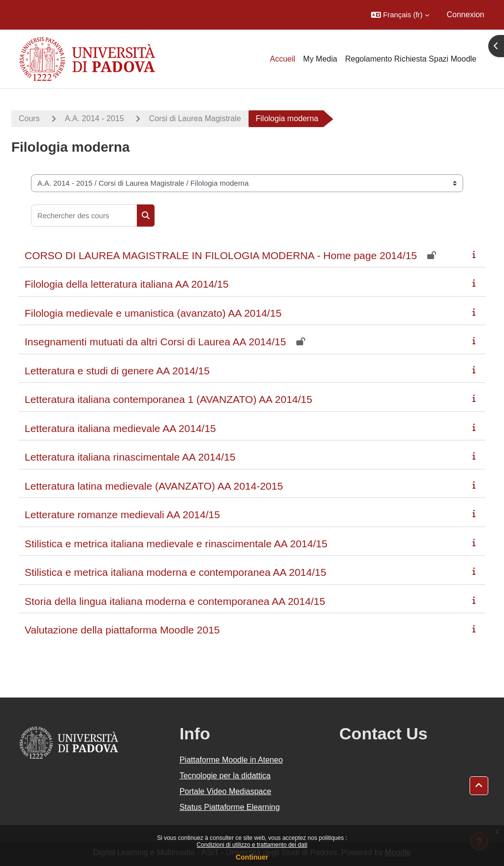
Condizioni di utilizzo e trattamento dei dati (252, 845)
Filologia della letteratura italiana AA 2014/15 (126, 284)
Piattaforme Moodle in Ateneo (231, 760)
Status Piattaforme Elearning (230, 807)
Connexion (466, 15)
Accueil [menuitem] (283, 59)
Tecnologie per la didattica (225, 776)
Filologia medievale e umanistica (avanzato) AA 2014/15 (153, 313)
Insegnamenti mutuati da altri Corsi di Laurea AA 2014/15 (155, 342)
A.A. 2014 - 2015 (94, 118)
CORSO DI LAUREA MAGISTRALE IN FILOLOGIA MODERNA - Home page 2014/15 (221, 255)
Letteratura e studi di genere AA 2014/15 (117, 371)
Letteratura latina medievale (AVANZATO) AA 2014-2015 (154, 486)
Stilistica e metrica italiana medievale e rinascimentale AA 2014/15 (176, 544)
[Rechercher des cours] (84, 216)
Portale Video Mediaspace (226, 791)
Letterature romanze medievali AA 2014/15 (122, 515)
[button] (400, 15)
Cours (29, 118)
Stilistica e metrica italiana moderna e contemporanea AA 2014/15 (175, 572)
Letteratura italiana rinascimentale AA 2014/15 (130, 457)
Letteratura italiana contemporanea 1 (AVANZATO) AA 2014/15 (168, 399)
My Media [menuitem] (320, 59)
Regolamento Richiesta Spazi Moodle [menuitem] (411, 59)
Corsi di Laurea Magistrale (195, 118)
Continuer (252, 857)
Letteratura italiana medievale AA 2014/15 (120, 428)
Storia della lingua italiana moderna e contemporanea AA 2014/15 (175, 601)
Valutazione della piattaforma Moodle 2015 (122, 630)
